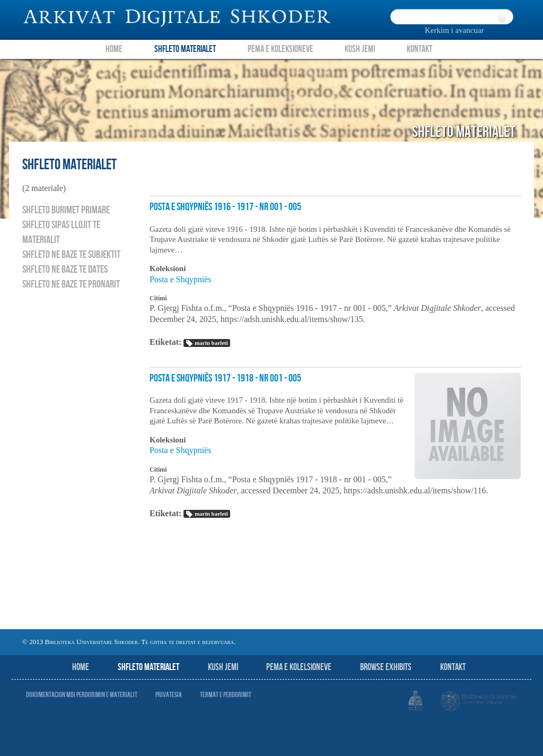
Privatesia (169, 695)
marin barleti (207, 343)
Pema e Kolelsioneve (299, 667)
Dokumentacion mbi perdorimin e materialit (82, 695)
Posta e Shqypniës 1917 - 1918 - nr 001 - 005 (225, 378)
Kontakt (419, 49)
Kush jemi (223, 667)
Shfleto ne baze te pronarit (71, 284)
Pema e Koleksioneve (281, 49)
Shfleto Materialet (185, 49)
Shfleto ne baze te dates (65, 270)
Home (114, 49)
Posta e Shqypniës (180, 279)
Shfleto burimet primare (66, 210)
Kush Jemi (360, 49)
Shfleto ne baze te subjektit (71, 255)
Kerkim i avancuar (454, 30)
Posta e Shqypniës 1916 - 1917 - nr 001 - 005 (225, 207)
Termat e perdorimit (226, 695)
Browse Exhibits (386, 667)
